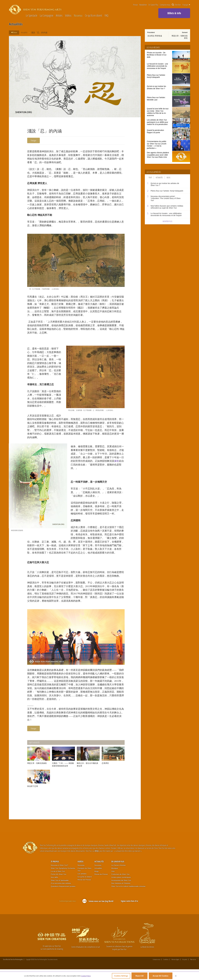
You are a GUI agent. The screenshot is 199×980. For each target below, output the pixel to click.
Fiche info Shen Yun (59, 885)
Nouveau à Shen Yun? (60, 876)
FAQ (106, 16)
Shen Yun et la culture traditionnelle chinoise (128, 897)
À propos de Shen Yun (84, 880)
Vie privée (185, 970)
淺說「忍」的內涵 (40, 32)
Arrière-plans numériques (121, 888)
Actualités (24, 32)
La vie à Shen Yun (58, 882)
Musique (115, 879)
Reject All (140, 976)
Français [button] (186, 5)
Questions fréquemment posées (63, 897)
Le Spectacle (32, 16)
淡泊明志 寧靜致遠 (155, 36)
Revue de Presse (84, 890)
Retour (13, 32)
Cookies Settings (119, 976)
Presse (135, 5)
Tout (150, 177)
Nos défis (54, 888)
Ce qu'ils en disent (93, 16)
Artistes (59, 16)
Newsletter (143, 5)
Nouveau (78, 16)
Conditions (166, 970)
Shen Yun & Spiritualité (60, 891)
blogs (97, 882)
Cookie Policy (86, 976)
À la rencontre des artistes (61, 894)
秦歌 (117, 467)
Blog (168, 177)
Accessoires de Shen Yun (121, 891)
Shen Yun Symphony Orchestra (63, 879)
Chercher (176, 5)
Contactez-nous (165, 5)
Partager (34, 140)
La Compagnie (47, 16)
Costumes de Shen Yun (120, 885)
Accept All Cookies (161, 976)
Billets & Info (174, 13)
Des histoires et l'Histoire (121, 894)
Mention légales (175, 970)
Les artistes (82, 884)
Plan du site (193, 970)
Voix (113, 882)
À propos (55, 872)
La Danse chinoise (118, 876)
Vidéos (68, 16)
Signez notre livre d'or (130, 911)
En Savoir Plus (153, 5)
